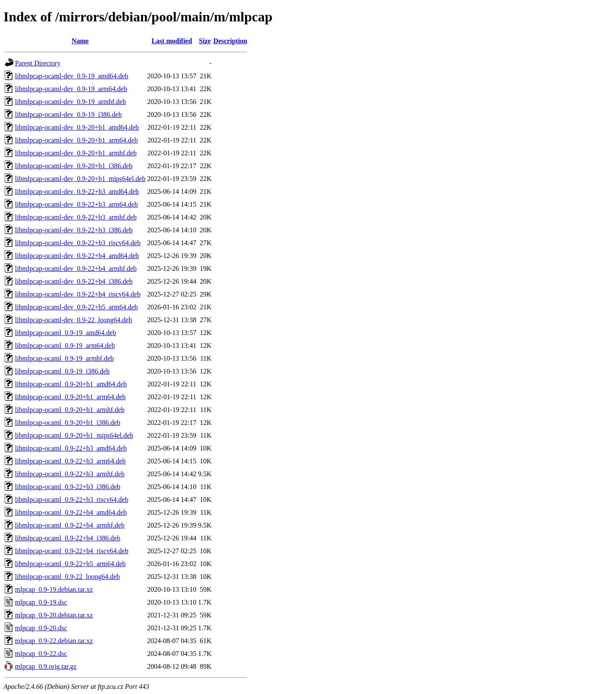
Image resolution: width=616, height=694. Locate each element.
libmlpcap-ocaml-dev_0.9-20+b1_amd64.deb (77, 127)
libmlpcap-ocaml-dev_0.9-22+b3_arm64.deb (76, 204)
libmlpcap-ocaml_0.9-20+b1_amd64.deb (71, 384)
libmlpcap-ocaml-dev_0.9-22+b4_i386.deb (74, 281)
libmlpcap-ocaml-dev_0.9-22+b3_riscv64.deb (78, 243)
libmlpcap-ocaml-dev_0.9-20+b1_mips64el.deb (80, 179)
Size (205, 41)
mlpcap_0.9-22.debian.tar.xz (54, 641)
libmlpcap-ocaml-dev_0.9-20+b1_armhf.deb (76, 153)
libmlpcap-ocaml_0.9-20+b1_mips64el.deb (74, 435)
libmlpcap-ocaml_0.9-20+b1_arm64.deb (70, 397)
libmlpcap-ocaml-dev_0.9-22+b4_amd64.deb (77, 256)
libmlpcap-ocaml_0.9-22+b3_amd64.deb (71, 448)
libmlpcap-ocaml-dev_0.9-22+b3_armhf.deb (76, 217)
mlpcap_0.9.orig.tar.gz (46, 666)
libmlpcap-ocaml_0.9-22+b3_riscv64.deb (72, 500)
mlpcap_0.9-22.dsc (41, 654)
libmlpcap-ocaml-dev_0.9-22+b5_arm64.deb (76, 307)
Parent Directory (38, 63)
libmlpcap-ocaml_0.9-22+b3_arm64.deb (70, 461)
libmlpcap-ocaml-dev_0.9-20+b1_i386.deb (74, 166)
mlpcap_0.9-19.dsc (41, 602)
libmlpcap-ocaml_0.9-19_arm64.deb (65, 346)
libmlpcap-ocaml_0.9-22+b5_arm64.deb (70, 564)
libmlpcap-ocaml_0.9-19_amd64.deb (65, 333)
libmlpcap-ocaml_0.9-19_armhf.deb (64, 358)
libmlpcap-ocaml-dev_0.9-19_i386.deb (68, 114)
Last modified (172, 41)
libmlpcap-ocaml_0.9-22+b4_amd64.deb (71, 512)
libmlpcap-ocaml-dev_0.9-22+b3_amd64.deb (77, 191)
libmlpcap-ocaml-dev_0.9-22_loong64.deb (74, 320)
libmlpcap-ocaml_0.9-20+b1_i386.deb (68, 423)
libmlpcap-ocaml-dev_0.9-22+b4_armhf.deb (76, 268)
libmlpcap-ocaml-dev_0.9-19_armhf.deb (70, 102)
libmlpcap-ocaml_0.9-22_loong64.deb (67, 577)
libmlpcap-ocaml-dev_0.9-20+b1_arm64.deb (76, 140)
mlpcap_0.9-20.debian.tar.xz (54, 615)
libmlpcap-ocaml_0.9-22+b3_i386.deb (68, 487)
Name (80, 41)
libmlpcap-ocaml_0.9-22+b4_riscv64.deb (72, 551)
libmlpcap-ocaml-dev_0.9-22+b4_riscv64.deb (78, 294)
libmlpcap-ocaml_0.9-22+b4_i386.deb (68, 538)
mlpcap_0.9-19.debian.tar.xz (54, 589)
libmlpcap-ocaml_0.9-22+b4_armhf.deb (70, 525)
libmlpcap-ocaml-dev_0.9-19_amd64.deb (72, 76)
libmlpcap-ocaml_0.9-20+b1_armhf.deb (70, 410)
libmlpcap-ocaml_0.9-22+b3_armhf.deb (70, 474)
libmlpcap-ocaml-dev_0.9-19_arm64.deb (71, 89)
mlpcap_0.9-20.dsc (41, 628)
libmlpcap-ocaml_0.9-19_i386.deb (62, 371)
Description (230, 41)
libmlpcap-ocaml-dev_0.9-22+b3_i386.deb (74, 230)
